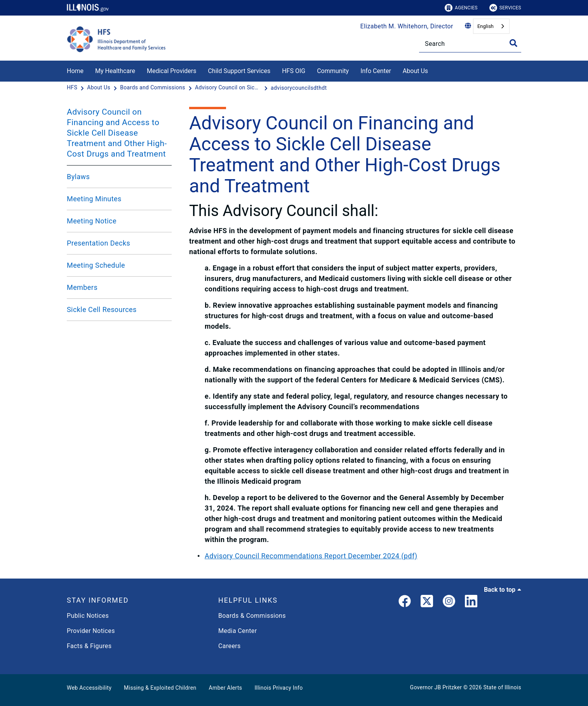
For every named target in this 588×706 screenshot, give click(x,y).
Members (82, 287)
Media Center (237, 631)
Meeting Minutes (94, 199)
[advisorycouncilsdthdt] (299, 88)
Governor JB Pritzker (436, 687)
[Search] (470, 44)
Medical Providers (172, 71)
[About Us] (434, 70)
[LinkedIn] (471, 603)
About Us (415, 71)
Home (75, 71)
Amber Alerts (226, 688)
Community (333, 71)
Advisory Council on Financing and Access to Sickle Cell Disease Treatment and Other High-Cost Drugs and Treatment (117, 133)
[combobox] (491, 26)
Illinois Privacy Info (278, 688)
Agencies (461, 8)
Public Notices (88, 616)
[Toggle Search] (513, 43)
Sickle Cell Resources (102, 309)
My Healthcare (115, 71)
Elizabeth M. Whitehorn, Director (407, 26)
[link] (405, 603)
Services (505, 8)
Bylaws (78, 177)
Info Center (376, 71)
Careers (230, 646)
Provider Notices (91, 631)
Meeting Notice (92, 221)
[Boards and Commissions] (153, 88)
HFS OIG (294, 71)
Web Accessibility (89, 688)
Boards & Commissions (252, 616)
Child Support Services (239, 71)
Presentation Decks (98, 243)
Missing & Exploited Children (160, 688)
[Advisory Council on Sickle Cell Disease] (229, 88)
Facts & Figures (89, 646)
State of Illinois (502, 687)
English (485, 26)
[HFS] (73, 88)
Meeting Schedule (96, 265)
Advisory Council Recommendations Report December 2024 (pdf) (311, 556)
